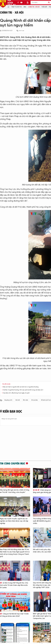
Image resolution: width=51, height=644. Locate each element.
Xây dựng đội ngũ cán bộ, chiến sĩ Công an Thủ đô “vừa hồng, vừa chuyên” (15, 491)
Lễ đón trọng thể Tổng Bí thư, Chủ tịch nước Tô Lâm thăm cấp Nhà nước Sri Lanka (14, 585)
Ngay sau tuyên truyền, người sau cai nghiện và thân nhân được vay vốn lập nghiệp (14, 521)
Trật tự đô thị (16, 7)
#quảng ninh (8, 400)
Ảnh (25, 7)
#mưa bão (35, 400)
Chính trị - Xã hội (34, 7)
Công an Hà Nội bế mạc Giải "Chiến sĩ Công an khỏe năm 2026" (14, 615)
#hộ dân (26, 400)
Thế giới (44, 7)
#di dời (18, 400)
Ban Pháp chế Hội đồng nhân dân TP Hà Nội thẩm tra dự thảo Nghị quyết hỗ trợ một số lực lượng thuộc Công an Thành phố (15, 553)
